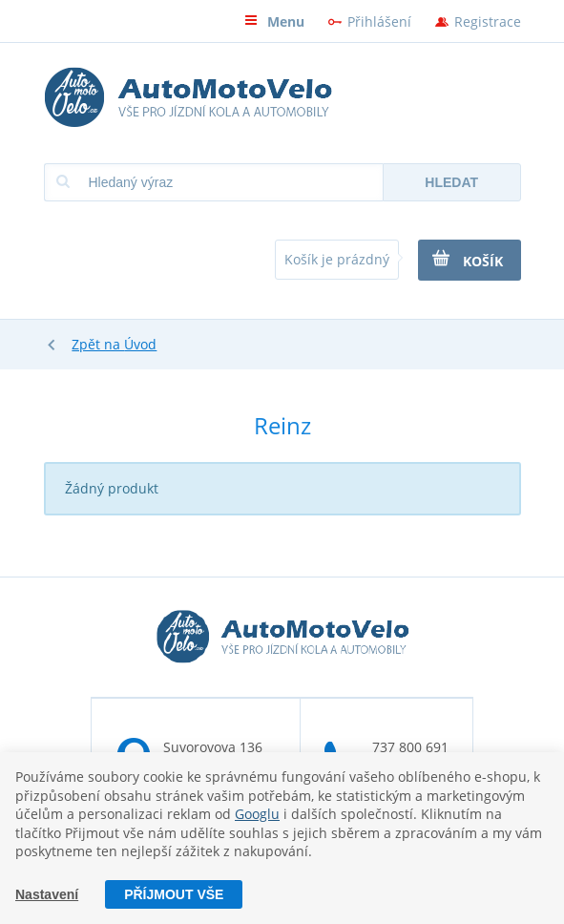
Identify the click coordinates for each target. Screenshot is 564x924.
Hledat (451, 182)
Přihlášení (379, 21)
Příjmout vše (174, 894)
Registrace (488, 21)
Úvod (140, 344)
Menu (274, 21)
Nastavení (47, 894)
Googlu (257, 814)
